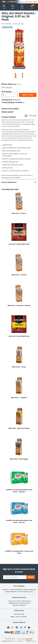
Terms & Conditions (19, 605)
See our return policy (10, 109)
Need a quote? (7, 112)
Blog (31, 592)
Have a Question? (10, 182)
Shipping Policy (14, 603)
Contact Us (12, 601)
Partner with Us (23, 592)
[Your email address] (15, 577)
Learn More (21, 639)
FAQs (19, 601)
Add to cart (28, 95)
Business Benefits (11, 592)
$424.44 (17, 100)
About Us (5, 590)
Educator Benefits (30, 590)
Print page (33, 116)
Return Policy (26, 601)
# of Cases (6, 92)
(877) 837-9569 (31, 2)
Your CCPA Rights (10, 639)
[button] (22, 7)
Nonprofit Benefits (16, 590)
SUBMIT (31, 577)
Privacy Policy (25, 603)
